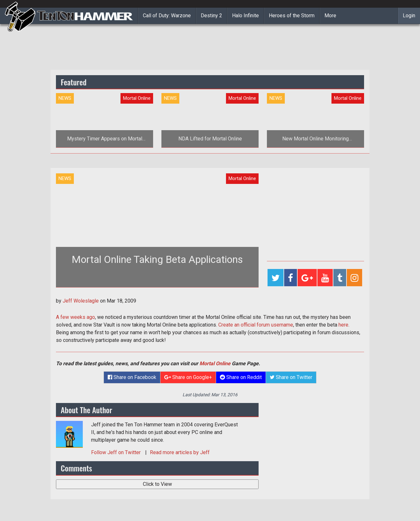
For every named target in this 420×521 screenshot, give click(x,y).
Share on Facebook (132, 377)
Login (409, 16)
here (343, 325)
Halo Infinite (245, 16)
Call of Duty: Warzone (167, 16)
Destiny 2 (211, 16)
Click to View (157, 484)
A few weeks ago (75, 317)
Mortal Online (215, 363)
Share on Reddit (241, 377)
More (330, 16)
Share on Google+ (188, 377)
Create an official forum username (256, 325)
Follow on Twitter (117, 452)
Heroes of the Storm (292, 16)
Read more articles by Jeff (180, 452)
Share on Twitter (291, 377)
